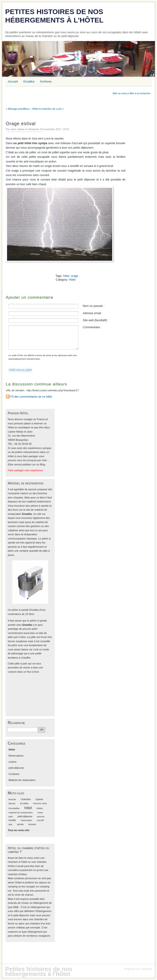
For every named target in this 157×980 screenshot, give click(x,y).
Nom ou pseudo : (94, 306)
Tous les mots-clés (19, 830)
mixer (40, 812)
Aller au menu (120, 93)
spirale (20, 824)
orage (75, 276)
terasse (32, 824)
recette (12, 820)
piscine (41, 816)
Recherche (16, 723)
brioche (12, 799)
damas (12, 803)
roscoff (40, 820)
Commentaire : (92, 327)
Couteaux (14, 774)
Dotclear (147, 969)
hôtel (66, 276)
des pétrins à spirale (37, 506)
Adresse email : (93, 313)
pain (11, 816)
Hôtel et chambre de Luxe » (48, 109)
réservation (26, 820)
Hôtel (72, 280)
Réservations (16, 756)
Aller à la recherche (140, 93)
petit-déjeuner (16, 768)
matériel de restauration (21, 812)
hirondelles (14, 808)
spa (10, 824)
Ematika (24, 803)
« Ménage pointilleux (18, 109)
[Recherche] (23, 730)
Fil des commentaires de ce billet (31, 397)
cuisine (12, 762)
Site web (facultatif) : (96, 320)
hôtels (40, 808)
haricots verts (40, 803)
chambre (26, 799)
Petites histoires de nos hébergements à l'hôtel (54, 16)
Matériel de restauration (22, 780)
